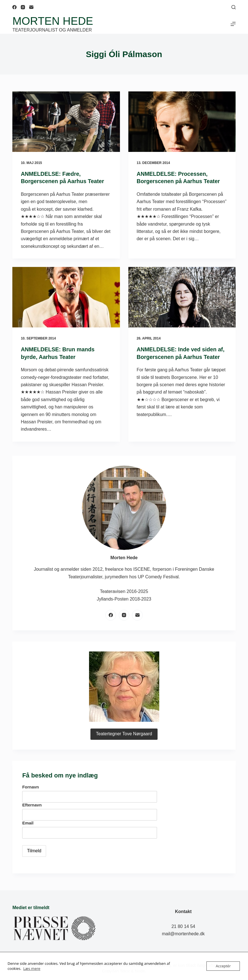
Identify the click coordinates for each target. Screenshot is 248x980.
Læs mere (32, 969)
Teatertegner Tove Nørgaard (124, 733)
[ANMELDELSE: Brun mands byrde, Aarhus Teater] (66, 297)
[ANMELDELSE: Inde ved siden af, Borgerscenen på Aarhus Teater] (182, 297)
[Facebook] (14, 7)
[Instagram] (23, 7)
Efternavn (32, 804)
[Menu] (233, 24)
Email (28, 822)
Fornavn (30, 786)
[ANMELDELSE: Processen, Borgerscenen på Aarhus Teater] (182, 122)
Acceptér (223, 966)
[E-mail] (31, 7)
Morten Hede (53, 21)
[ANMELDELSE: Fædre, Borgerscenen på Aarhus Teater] (66, 122)
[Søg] (234, 7)
